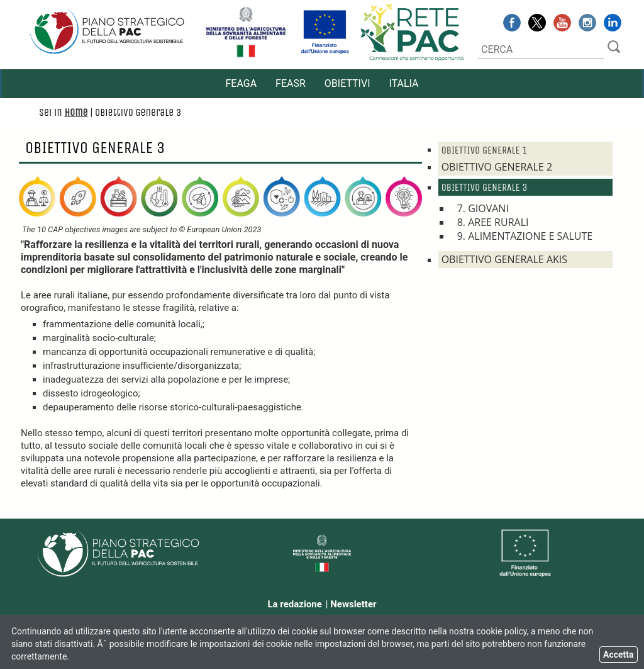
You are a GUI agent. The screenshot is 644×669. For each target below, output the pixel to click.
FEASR (291, 83)
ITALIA (404, 83)
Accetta (619, 655)
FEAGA (241, 83)
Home (76, 112)
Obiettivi (347, 83)
